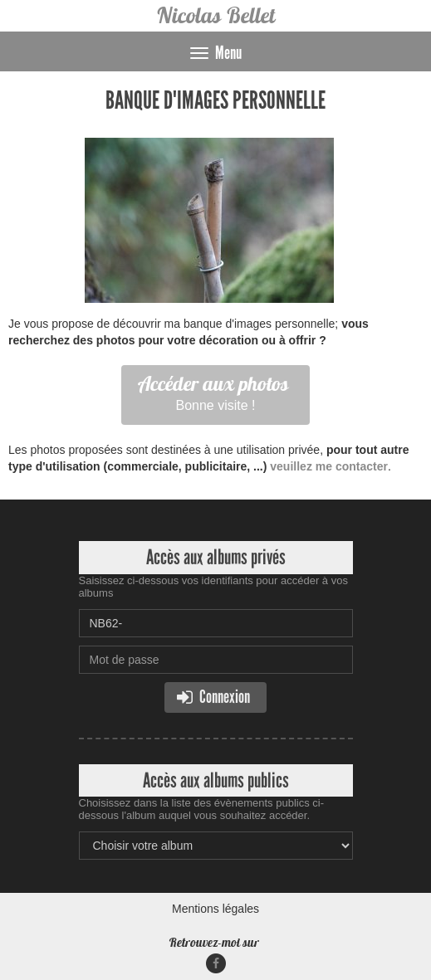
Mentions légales (215, 909)
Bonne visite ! (213, 392)
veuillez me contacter (329, 466)
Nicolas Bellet (215, 15)
